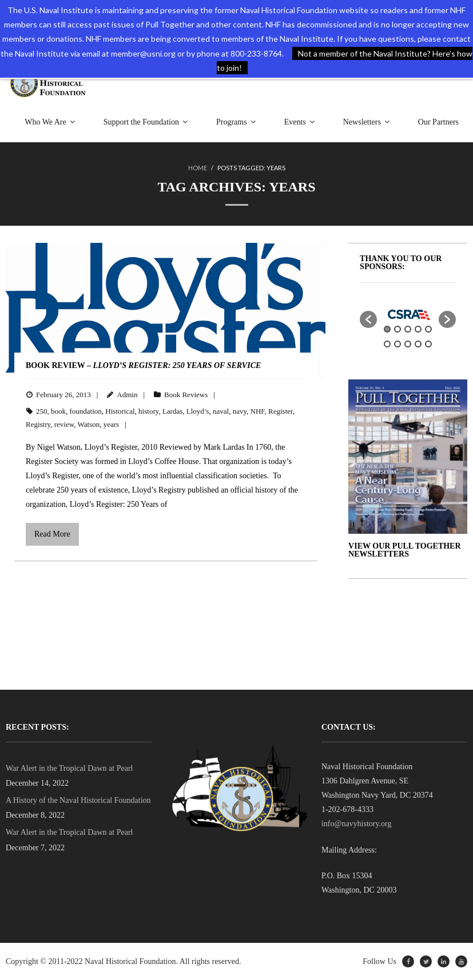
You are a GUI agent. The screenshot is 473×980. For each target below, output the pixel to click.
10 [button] (428, 344)
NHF (258, 411)
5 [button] (428, 329)
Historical (120, 411)
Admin (127, 395)
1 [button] (387, 329)
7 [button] (398, 344)
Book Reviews (186, 395)
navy (240, 411)
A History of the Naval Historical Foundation (78, 800)
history (148, 411)
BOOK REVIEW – (143, 365)
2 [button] (398, 329)
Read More (52, 534)
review (64, 424)
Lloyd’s (198, 411)
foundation (86, 411)
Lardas (172, 411)
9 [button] (418, 344)
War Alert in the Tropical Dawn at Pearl (69, 768)
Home (198, 168)
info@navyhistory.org (357, 824)
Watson (89, 424)
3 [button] (408, 329)
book (58, 411)
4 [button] (418, 329)
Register (281, 411)
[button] (368, 319)
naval (221, 411)
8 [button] (408, 344)
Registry (38, 424)
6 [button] (387, 344)
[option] (408, 314)
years (111, 424)
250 (42, 411)
